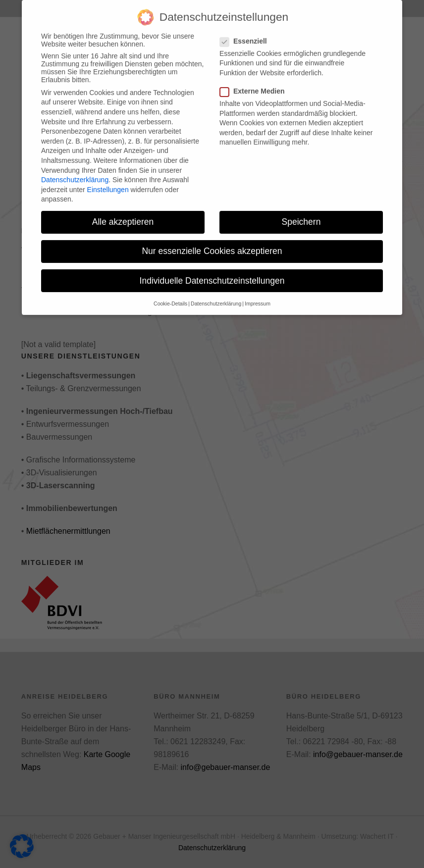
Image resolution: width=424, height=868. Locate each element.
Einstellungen (108, 182)
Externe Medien (255, 84)
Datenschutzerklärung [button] (216, 296)
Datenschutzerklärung (75, 172)
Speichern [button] (301, 214)
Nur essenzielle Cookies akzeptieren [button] (212, 244)
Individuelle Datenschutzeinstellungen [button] (212, 273)
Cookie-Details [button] (170, 296)
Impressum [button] (258, 296)
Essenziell (246, 33)
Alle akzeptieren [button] (123, 214)
